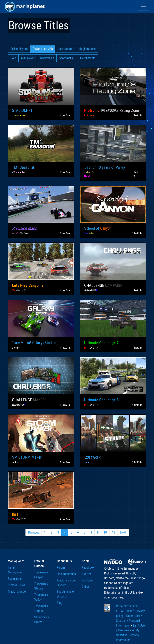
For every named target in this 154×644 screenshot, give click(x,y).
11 (113, 532)
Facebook (88, 568)
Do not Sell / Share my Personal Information (129, 621)
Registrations (87, 49)
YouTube (87, 580)
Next (123, 532)
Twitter (86, 574)
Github (86, 587)
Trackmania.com (18, 592)
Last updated (66, 49)
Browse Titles (17, 585)
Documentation (66, 574)
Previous (34, 532)
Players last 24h (43, 49)
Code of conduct (127, 606)
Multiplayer (28, 58)
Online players (19, 49)
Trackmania (47, 58)
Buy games (15, 579)
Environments (87, 58)
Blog (60, 603)
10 (105, 532)
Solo (13, 58)
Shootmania (66, 58)
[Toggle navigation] (144, 7)
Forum (61, 568)
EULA (120, 611)
